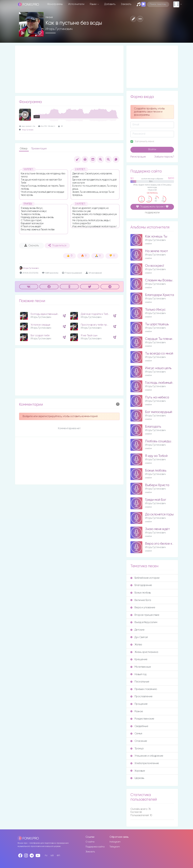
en (58, 855)
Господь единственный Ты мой (48, 314)
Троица (137, 749)
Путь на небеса (157, 397)
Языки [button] (93, 4)
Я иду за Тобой (156, 456)
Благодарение (141, 585)
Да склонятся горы (159, 514)
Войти (152, 150)
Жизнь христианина (144, 652)
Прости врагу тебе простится (99, 325)
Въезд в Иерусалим (144, 622)
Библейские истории (145, 578)
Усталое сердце (40, 325)
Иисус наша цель (158, 368)
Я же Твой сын (89, 336)
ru (46, 855)
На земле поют (157, 251)
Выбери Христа (157, 485)
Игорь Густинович (59, 29)
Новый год (138, 674)
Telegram (115, 847)
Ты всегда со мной (159, 354)
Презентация (39, 149)
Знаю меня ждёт (157, 529)
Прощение (139, 704)
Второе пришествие (145, 615)
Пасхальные (140, 682)
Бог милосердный (159, 412)
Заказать (126, 4)
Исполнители (76, 4)
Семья (136, 734)
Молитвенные (141, 667)
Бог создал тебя (40, 336)
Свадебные (139, 726)
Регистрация (138, 157)
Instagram (115, 842)
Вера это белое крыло (163, 544)
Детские (137, 630)
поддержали (152, 213)
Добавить (110, 4)
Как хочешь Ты (156, 237)
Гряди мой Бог (156, 500)
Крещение (139, 659)
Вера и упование (143, 607)
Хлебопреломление (145, 763)
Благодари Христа (159, 295)
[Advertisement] (69, 69)
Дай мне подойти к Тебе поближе (101, 314)
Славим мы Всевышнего (163, 280)
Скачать (32, 245)
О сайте (90, 842)
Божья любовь (156, 471)
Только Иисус (155, 310)
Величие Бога (141, 600)
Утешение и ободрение (147, 756)
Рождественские (142, 719)
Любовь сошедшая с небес (166, 441)
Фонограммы (55, 4)
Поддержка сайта (95, 847)
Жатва (136, 645)
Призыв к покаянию (144, 689)
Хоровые (138, 771)
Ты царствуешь (157, 324)
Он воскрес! (154, 266)
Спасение (139, 741)
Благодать (153, 427)
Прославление (141, 696)
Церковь (137, 778)
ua (52, 855)
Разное (137, 711)
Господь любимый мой (162, 383)
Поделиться (57, 245)
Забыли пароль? (164, 157)
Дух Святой (139, 637)
